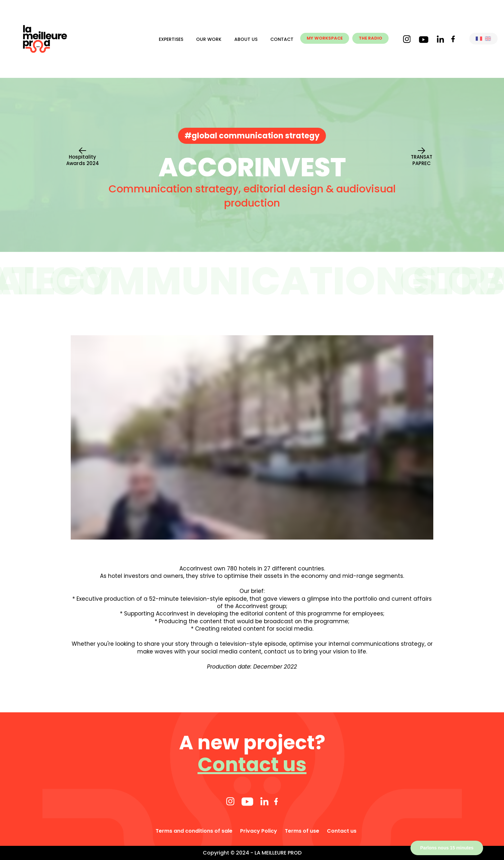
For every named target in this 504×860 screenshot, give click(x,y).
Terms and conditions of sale (194, 831)
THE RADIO (370, 38)
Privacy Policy (259, 831)
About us (246, 39)
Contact (282, 39)
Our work (209, 39)
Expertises (171, 39)
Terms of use (302, 831)
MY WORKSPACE (325, 38)
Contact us (252, 764)
